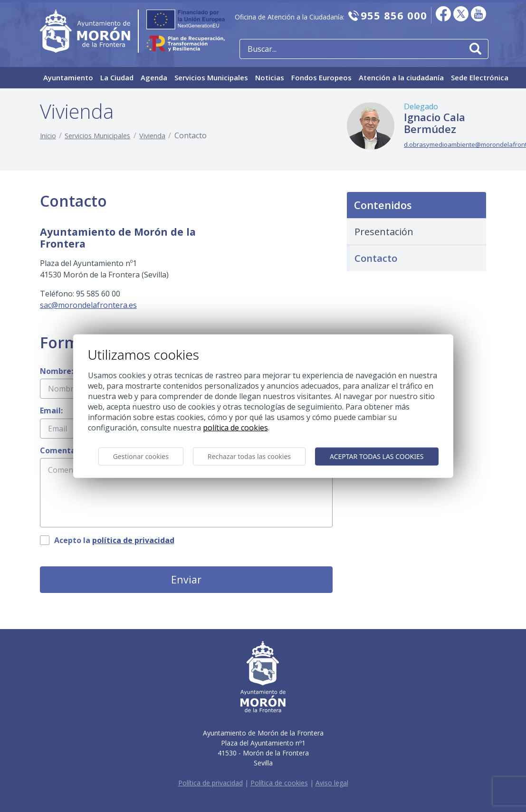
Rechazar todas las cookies (249, 456)
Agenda (154, 77)
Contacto (376, 258)
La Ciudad (117, 77)
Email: (51, 411)
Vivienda (152, 136)
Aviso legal (332, 783)
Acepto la (114, 540)
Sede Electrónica (480, 77)
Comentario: (64, 450)
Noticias (270, 77)
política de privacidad (133, 540)
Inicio (48, 136)
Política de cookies (279, 783)
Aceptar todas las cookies (377, 456)
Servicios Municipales (211, 77)
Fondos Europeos (321, 77)
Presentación (384, 232)
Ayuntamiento (68, 77)
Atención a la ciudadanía (401, 77)
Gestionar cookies (141, 456)
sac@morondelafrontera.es (88, 305)
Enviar (186, 579)
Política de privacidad (210, 783)
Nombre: (57, 371)
